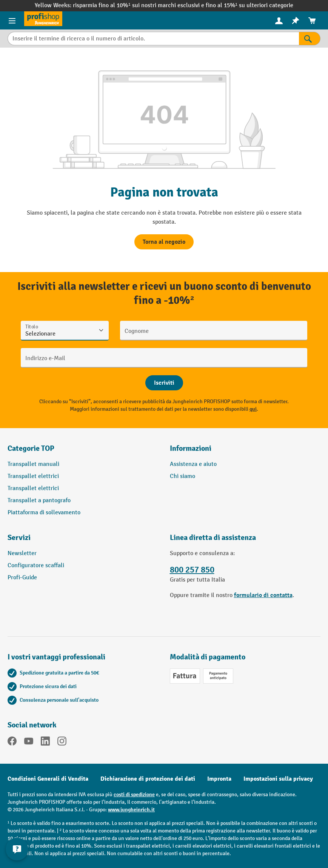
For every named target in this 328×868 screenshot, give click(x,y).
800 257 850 (192, 570)
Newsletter (22, 553)
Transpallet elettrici (33, 476)
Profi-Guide (22, 578)
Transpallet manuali (33, 464)
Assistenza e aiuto (193, 464)
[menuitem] (279, 21)
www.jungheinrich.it (131, 810)
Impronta (219, 779)
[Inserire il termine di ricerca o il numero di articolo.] (153, 39)
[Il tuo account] (279, 20)
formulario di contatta (263, 595)
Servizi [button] (19, 538)
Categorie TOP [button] (31, 448)
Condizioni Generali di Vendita (48, 779)
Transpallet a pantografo (39, 501)
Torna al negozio (164, 242)
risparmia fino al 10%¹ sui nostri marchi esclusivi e (139, 5)
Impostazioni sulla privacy (278, 779)
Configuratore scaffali (36, 566)
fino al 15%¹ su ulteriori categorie (249, 5)
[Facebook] (12, 743)
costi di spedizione (134, 795)
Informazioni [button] (191, 448)
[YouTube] (29, 743)
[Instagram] (62, 743)
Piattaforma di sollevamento (44, 513)
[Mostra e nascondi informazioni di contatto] (17, 849)
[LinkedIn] (45, 743)
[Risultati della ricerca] (310, 39)
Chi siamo (182, 476)
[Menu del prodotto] (12, 20)
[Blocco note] (296, 21)
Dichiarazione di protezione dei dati (148, 779)
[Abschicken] (164, 383)
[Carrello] (312, 21)
